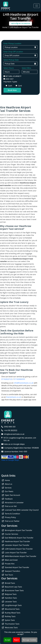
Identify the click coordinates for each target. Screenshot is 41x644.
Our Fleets (8, 491)
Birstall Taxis (8, 583)
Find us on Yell (9, 506)
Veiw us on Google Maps (13, 444)
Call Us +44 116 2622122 (20, 23)
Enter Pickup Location (12, 43)
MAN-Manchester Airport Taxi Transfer (19, 556)
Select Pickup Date (11, 60)
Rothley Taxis (9, 616)
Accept (7, 640)
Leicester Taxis (9, 602)
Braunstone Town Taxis (13, 590)
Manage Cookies (29, 640)
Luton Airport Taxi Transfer (14, 553)
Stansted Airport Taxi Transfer (16, 567)
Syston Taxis (8, 620)
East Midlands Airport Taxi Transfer (18, 538)
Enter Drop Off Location (13, 52)
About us (7, 484)
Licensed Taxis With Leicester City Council (20, 510)
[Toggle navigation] (37, 6)
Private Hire (8, 564)
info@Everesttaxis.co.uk (19, 383)
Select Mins (27, 68)
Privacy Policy (9, 517)
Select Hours (9, 68)
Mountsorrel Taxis (11, 609)
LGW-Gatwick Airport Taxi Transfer (17, 549)
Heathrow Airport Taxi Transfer (16, 541)
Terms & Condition (11, 514)
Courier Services (10, 534)
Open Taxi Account (11, 495)
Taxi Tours (7, 575)
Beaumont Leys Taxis (12, 587)
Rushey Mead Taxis (11, 613)
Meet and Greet (10, 560)
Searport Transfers (11, 571)
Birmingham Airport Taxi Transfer (17, 530)
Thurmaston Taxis (11, 624)
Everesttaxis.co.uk (9, 397)
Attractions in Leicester (13, 503)
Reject (17, 640)
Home (5, 27)
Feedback (7, 499)
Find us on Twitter (11, 521)
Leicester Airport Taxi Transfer (16, 545)
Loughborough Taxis (12, 605)
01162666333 (15, 379)
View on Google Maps (10, 460)
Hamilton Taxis (9, 598)
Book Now (12, 90)
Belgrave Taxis (9, 594)
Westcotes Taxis (10, 628)
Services (7, 488)
